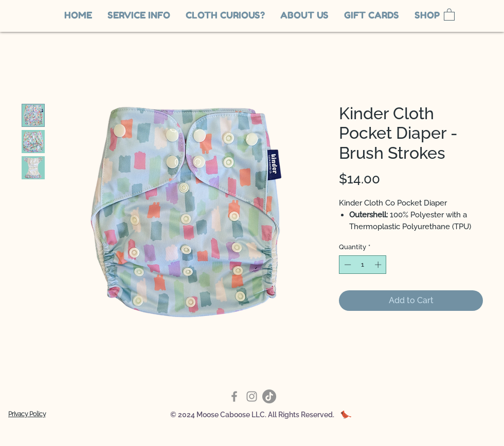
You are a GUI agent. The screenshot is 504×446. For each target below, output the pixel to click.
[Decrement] (347, 265)
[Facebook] (234, 396)
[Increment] (379, 265)
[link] (449, 14)
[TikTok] (269, 396)
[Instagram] (252, 396)
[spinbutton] (363, 265)
